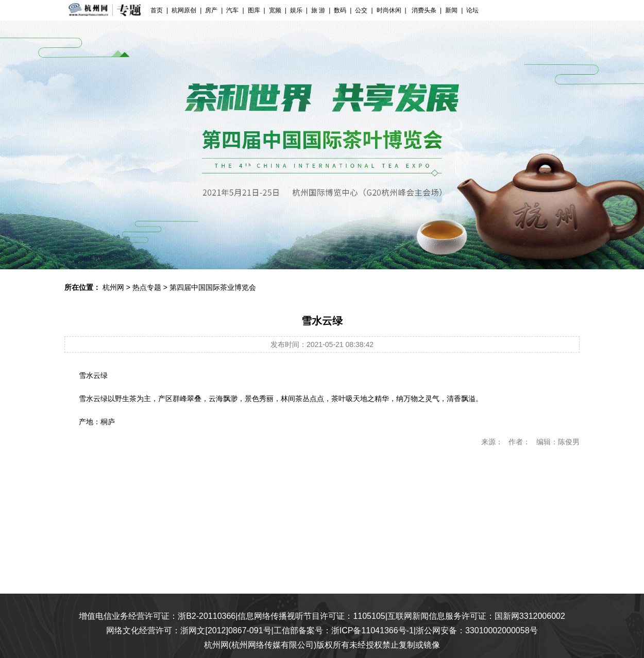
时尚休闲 (389, 10)
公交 (361, 10)
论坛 (472, 10)
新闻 (451, 10)
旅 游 (318, 10)
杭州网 (113, 287)
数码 (340, 10)
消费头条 (423, 10)
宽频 (275, 10)
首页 (157, 10)
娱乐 (296, 10)
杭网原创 (184, 10)
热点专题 (147, 287)
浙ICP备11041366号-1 (372, 630)
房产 (211, 10)
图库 (254, 10)
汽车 (232, 10)
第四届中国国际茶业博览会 (213, 287)
